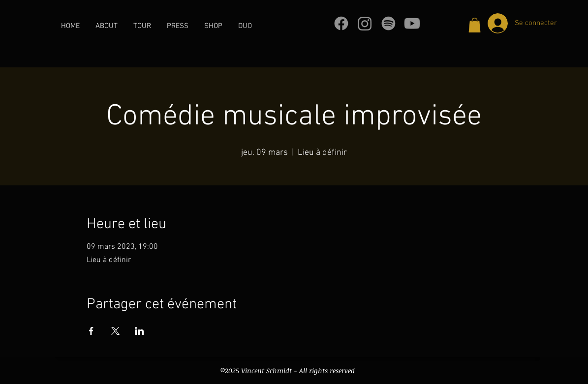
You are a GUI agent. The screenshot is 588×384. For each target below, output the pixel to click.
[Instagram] (365, 23)
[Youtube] (412, 23)
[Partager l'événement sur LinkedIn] (139, 331)
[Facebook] (341, 23)
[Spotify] (388, 23)
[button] (475, 25)
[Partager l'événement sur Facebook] (91, 331)
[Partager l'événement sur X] (115, 331)
